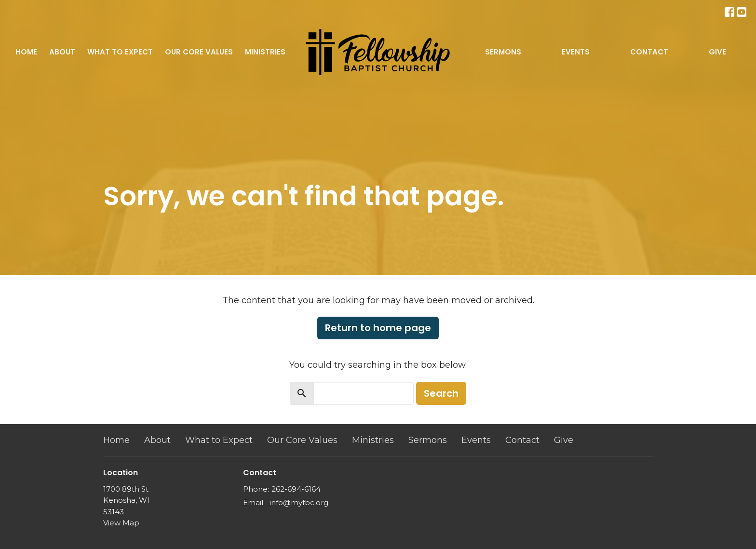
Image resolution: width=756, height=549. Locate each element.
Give (717, 52)
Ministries (265, 52)
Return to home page (378, 328)
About (62, 52)
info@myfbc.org (299, 502)
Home (26, 52)
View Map (121, 523)
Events (576, 52)
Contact (649, 52)
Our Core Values (199, 52)
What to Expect (120, 52)
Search (441, 393)
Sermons (503, 52)
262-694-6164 (296, 489)
